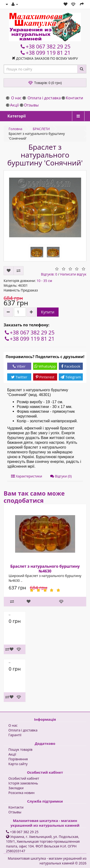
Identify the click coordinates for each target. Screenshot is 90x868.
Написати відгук (73, 274)
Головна (15, 129)
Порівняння (18, 759)
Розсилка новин (21, 793)
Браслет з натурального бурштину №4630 (45, 569)
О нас (16, 98)
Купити (48, 312)
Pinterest (45, 377)
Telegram (71, 377)
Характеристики (27, 476)
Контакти (74, 98)
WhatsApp (45, 366)
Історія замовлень (23, 783)
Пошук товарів (20, 749)
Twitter (19, 377)
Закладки (16, 788)
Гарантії (15, 735)
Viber (19, 366)
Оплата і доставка (44, 98)
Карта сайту (18, 764)
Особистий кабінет (24, 778)
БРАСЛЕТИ (41, 129)
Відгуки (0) (61, 476)
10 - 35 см (44, 281)
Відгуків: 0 (49, 274)
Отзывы (31, 105)
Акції (14, 105)
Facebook (71, 366)
